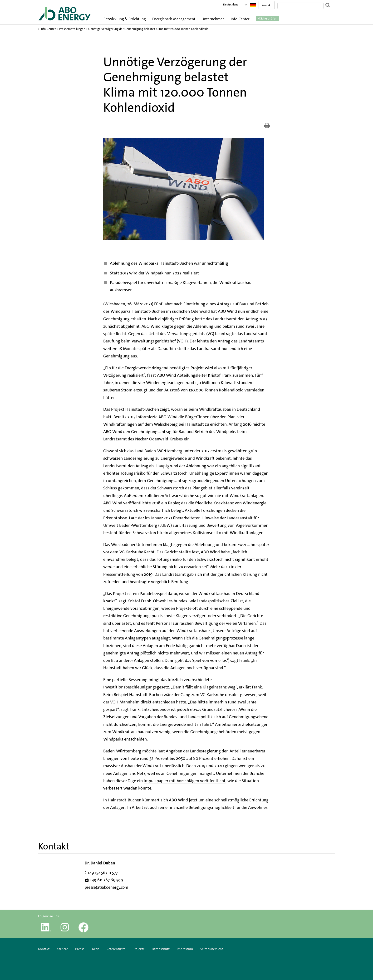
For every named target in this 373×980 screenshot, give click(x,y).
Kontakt (267, 5)
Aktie (96, 949)
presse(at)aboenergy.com (106, 887)
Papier (174, 503)
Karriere (62, 949)
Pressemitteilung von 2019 (128, 574)
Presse (80, 949)
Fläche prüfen (267, 19)
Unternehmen (213, 19)
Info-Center (240, 19)
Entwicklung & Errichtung (125, 19)
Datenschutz (161, 949)
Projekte (139, 949)
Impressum (185, 949)
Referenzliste (116, 949)
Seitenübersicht (212, 949)
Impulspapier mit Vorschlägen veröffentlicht (185, 781)
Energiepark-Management (174, 19)
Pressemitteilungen (72, 29)
